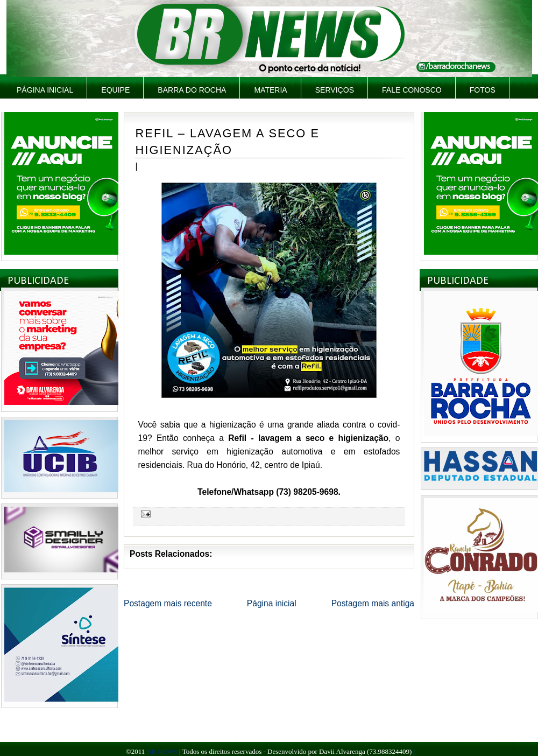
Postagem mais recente (168, 603)
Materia (270, 90)
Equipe (115, 90)
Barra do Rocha (192, 90)
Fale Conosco (412, 90)
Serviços (335, 90)
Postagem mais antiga (373, 603)
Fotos (483, 90)
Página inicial (45, 90)
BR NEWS (162, 751)
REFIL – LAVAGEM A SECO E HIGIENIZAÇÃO (228, 142)
